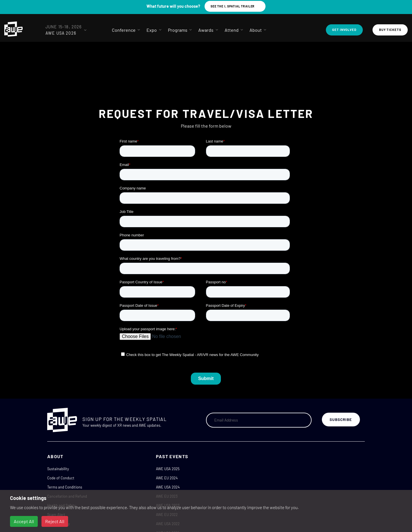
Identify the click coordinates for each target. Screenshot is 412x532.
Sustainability (58, 469)
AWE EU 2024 (167, 478)
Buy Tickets (390, 30)
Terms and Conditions (65, 487)
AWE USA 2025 (168, 469)
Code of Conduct (61, 478)
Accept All (24, 521)
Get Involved (344, 30)
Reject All (55, 521)
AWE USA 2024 (168, 487)
